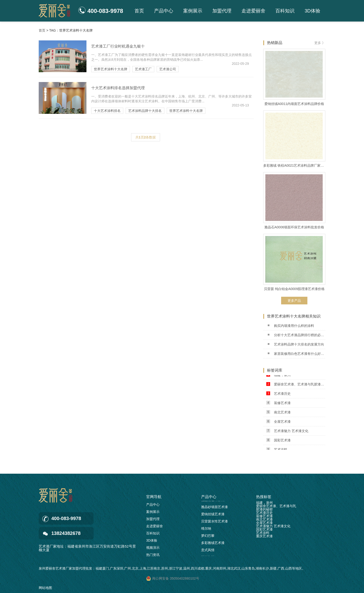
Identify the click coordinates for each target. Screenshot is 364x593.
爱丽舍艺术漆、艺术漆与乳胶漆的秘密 (296, 385)
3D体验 (312, 11)
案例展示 (193, 11)
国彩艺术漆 (278, 441)
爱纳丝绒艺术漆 (213, 515)
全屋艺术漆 (278, 422)
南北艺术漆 (278, 413)
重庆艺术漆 (264, 536)
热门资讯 (153, 555)
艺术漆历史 (278, 394)
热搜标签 (264, 497)
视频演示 (153, 548)
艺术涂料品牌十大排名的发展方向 (296, 344)
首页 (139, 11)
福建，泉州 (278, 376)
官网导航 (154, 497)
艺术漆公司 (168, 69)
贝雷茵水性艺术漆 (214, 522)
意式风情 (208, 551)
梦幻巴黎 (208, 537)
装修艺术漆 (278, 404)
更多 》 (320, 43)
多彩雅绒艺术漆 (213, 544)
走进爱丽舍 (253, 11)
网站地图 (45, 588)
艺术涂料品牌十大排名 (145, 111)
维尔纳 (206, 529)
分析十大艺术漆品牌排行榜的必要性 (297, 335)
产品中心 (164, 11)
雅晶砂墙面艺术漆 (214, 508)
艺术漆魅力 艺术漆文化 (287, 432)
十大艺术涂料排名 (107, 111)
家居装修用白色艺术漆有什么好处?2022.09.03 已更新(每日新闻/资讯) (297, 354)
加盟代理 (222, 11)
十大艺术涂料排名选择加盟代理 (118, 88)
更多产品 (294, 301)
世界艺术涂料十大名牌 (111, 69)
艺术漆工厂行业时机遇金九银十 (118, 46)
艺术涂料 (263, 533)
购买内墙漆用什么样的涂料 (291, 326)
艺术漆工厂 (143, 69)
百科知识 (285, 11)
